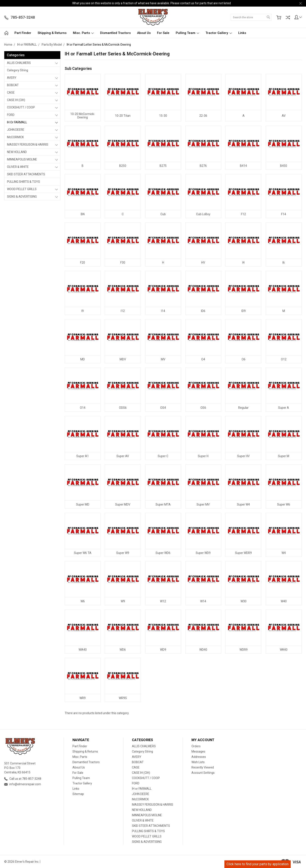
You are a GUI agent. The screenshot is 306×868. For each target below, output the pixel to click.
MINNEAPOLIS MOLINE (22, 159)
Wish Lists (198, 762)
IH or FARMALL (17, 122)
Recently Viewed (203, 767)
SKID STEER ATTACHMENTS (26, 174)
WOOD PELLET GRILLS (22, 189)
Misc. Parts (83, 33)
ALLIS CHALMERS (19, 63)
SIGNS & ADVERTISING (22, 197)
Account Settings (203, 773)
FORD (11, 115)
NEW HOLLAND (17, 152)
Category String (18, 70)
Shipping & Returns (52, 33)
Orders (196, 746)
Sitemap (78, 794)
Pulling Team (187, 33)
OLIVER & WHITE (18, 167)
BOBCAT (13, 85)
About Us (144, 33)
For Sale (163, 33)
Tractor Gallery (219, 33)
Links (242, 33)
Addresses (199, 757)
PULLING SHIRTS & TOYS (23, 182)
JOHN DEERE (16, 130)
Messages (198, 751)
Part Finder (23, 33)
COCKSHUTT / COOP (21, 107)
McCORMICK (15, 137)
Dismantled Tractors (115, 33)
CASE (11, 93)
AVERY (12, 78)
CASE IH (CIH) (16, 100)
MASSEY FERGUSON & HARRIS (28, 145)
